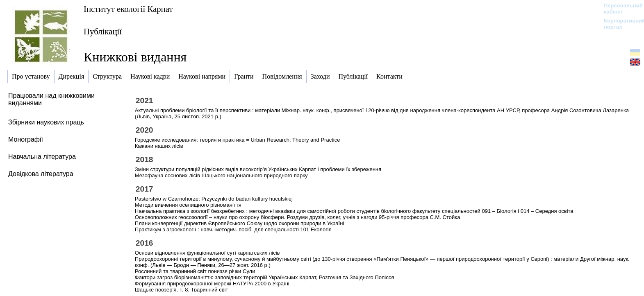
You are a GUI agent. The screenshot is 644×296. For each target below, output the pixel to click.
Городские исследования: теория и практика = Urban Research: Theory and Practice (238, 140)
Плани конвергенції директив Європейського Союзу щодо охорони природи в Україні (239, 223)
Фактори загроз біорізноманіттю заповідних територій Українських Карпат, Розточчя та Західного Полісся (264, 277)
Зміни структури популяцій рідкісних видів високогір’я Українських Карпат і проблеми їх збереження (258, 169)
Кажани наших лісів (159, 146)
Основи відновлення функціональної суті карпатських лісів (207, 253)
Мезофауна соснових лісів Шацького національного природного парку (221, 175)
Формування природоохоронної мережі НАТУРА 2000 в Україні (212, 284)
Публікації (103, 31)
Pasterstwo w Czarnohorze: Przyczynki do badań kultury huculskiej (214, 199)
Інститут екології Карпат (128, 9)
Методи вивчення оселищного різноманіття (188, 205)
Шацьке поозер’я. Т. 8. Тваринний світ (182, 290)
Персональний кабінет (619, 9)
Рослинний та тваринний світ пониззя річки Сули (195, 271)
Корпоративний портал (619, 24)
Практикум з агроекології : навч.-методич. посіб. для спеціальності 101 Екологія (233, 229)
